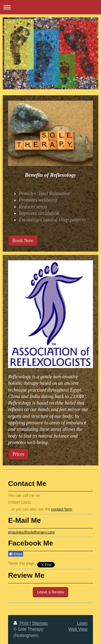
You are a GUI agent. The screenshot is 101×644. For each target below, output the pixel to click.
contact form (62, 509)
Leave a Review (51, 592)
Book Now (23, 241)
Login (82, 623)
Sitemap (40, 623)
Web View (78, 629)
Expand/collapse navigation (50, 7)
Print (22, 623)
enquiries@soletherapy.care (32, 532)
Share (16, 554)
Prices (18, 454)
